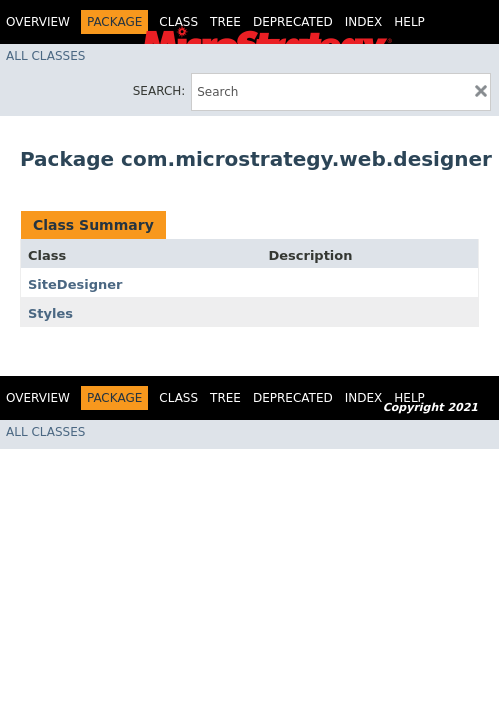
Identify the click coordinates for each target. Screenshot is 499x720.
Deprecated (293, 22)
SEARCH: (159, 91)
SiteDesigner (75, 284)
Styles (50, 313)
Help (409, 22)
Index (364, 22)
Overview (38, 22)
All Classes (45, 56)
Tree (225, 22)
